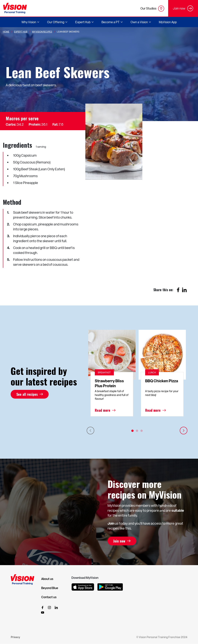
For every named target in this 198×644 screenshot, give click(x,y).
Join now (119, 541)
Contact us (49, 597)
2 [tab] (137, 431)
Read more (103, 410)
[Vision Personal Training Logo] (15, 8)
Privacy (15, 637)
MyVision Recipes (42, 32)
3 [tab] (142, 431)
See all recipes (27, 394)
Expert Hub (21, 32)
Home (6, 32)
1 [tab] (132, 431)
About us (47, 579)
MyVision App (168, 22)
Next (184, 431)
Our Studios (152, 9)
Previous (90, 431)
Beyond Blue (50, 588)
